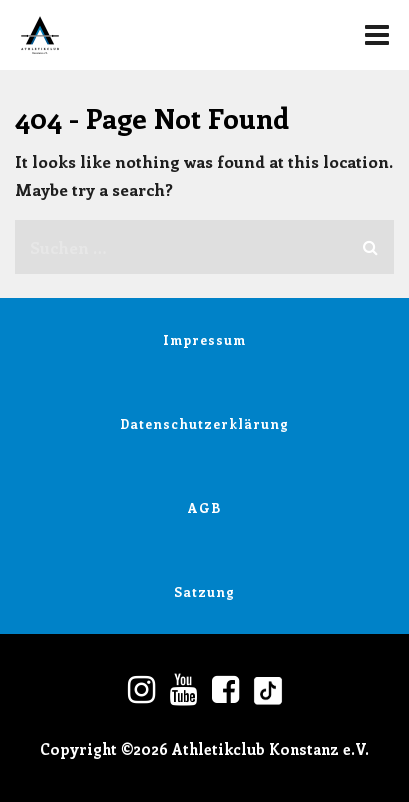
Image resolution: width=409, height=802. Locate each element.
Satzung (204, 591)
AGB (204, 507)
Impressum (204, 339)
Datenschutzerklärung (204, 423)
